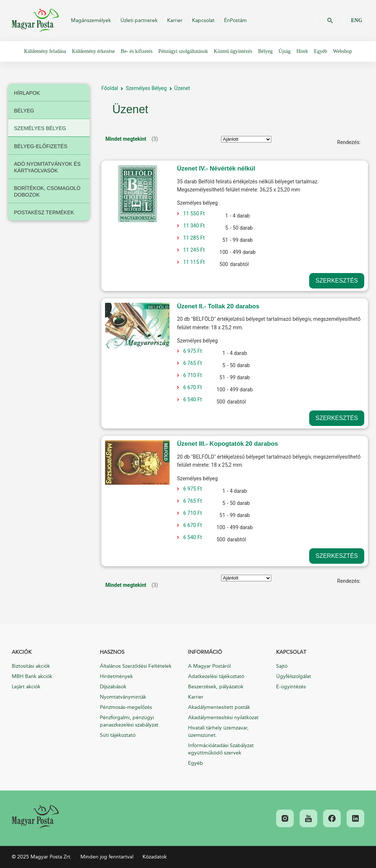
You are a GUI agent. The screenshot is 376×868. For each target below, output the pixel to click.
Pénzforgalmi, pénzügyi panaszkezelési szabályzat (129, 721)
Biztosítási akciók (31, 666)
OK (330, 21)
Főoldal (110, 88)
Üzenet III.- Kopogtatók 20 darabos (227, 444)
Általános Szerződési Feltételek (136, 666)
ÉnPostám (235, 20)
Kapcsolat (203, 20)
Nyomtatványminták (123, 697)
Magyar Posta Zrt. (35, 21)
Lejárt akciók (26, 687)
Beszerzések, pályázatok (216, 687)
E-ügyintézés (291, 687)
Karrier (175, 20)
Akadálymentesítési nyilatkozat (223, 718)
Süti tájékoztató (118, 735)
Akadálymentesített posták (219, 707)
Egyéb (196, 763)
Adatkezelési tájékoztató (216, 676)
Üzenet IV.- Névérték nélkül (216, 168)
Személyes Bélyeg (146, 88)
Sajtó (282, 666)
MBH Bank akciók (32, 676)
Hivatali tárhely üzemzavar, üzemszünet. (218, 731)
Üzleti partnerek (139, 20)
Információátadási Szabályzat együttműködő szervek (221, 749)
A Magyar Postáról (209, 666)
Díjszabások (113, 687)
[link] (35, 817)
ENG (357, 20)
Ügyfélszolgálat (294, 676)
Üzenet (182, 88)
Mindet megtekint (126, 139)
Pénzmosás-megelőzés (126, 707)
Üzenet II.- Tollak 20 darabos (218, 306)
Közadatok (155, 857)
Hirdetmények (116, 676)
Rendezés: (349, 142)
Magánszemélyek (91, 20)
